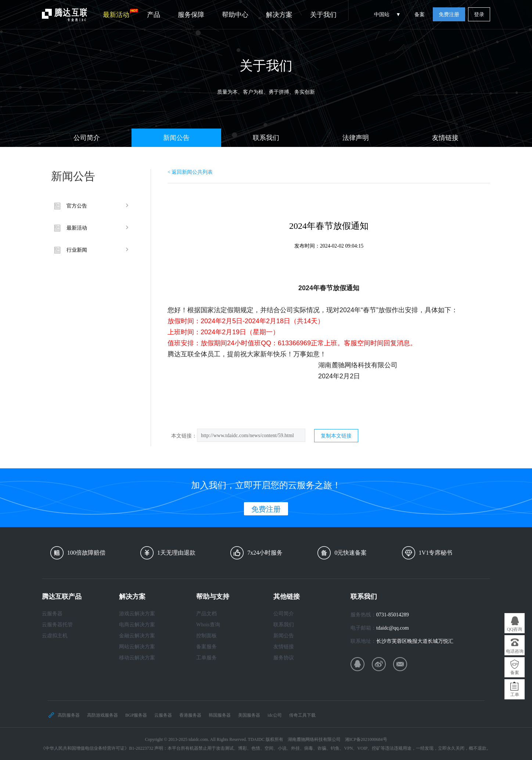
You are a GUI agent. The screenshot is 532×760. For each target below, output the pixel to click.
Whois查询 (208, 625)
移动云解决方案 (137, 658)
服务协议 (284, 658)
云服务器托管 (57, 625)
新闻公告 (176, 138)
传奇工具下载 (302, 715)
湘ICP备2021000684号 (366, 739)
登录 (479, 15)
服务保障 (191, 15)
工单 (515, 695)
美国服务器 (249, 715)
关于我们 (323, 15)
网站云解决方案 (137, 647)
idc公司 (275, 715)
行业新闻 (77, 250)
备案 (420, 15)
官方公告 (77, 206)
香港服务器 (190, 715)
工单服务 (206, 658)
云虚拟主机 (55, 636)
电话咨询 (515, 651)
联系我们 (266, 138)
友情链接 (445, 138)
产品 (154, 15)
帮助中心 (235, 15)
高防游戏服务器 (103, 715)
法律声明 (356, 138)
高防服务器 (69, 715)
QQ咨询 (515, 629)
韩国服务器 (220, 715)
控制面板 (206, 636)
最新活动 (121, 14)
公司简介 (87, 138)
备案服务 (206, 647)
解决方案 (279, 15)
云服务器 (52, 614)
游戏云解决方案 (137, 614)
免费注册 (449, 15)
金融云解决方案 (137, 636)
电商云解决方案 (137, 625)
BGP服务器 (136, 715)
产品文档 (206, 614)
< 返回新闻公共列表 (190, 172)
